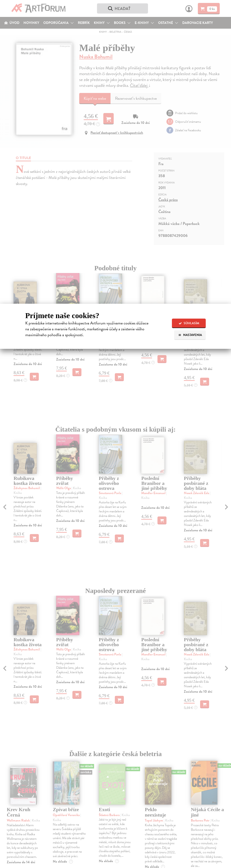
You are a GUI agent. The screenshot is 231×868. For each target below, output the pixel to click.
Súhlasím (189, 323)
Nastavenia (190, 335)
